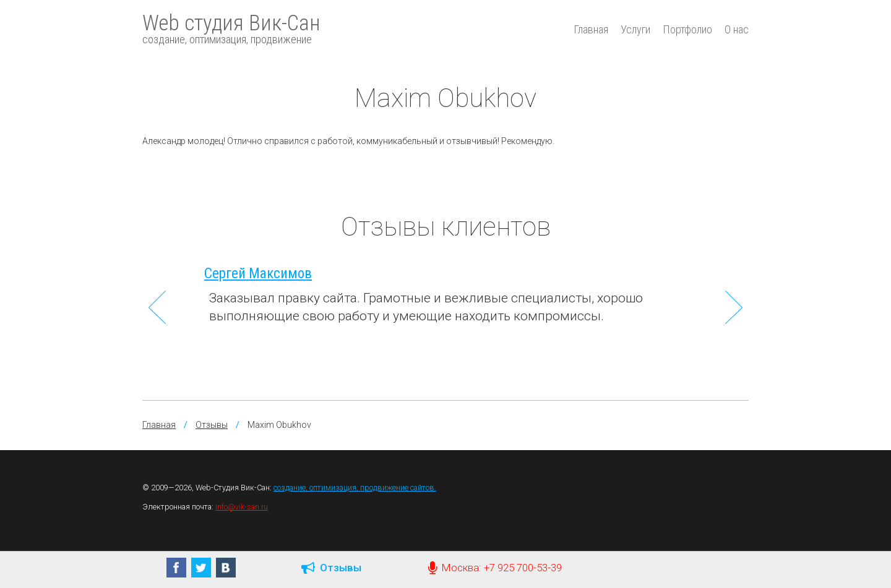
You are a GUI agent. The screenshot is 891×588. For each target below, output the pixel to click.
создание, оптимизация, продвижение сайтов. (355, 488)
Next (734, 307)
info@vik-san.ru (242, 507)
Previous (157, 307)
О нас (737, 29)
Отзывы (212, 425)
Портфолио (687, 29)
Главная (591, 29)
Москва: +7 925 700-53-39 (495, 568)
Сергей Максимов (258, 274)
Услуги (635, 29)
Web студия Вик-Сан (231, 28)
